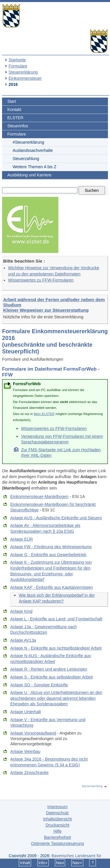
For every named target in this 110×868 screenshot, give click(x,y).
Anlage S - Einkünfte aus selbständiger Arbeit (51, 677)
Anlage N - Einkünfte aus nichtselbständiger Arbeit (56, 648)
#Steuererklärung (28, 142)
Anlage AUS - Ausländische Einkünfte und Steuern (56, 518)
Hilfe (57, 831)
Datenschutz (57, 813)
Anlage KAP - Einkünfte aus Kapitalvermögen (51, 587)
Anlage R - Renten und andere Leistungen (49, 669)
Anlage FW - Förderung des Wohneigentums (51, 547)
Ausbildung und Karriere (29, 175)
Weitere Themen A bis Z (34, 167)
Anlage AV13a (23, 640)
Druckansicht (57, 825)
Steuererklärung (23, 72)
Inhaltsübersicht (57, 819)
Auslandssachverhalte (33, 150)
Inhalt (25, 863)
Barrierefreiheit (57, 837)
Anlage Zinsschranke (29, 772)
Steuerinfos (18, 126)
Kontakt (14, 110)
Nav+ (77, 863)
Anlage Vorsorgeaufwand (33, 733)
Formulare (18, 66)
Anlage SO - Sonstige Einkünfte (39, 685)
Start (12, 101)
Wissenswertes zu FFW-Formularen (41, 280)
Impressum (57, 807)
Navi (60, 863)
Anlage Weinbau (25, 751)
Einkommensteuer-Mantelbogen (39, 497)
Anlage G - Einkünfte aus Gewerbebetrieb (48, 555)
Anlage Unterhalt (26, 712)
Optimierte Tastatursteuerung (57, 843)
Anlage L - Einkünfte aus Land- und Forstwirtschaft (56, 619)
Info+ (43, 863)
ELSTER (15, 118)
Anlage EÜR (22, 539)
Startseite (17, 60)
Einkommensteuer (25, 78)
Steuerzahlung (26, 159)
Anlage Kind (21, 611)
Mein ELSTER (44, 414)
